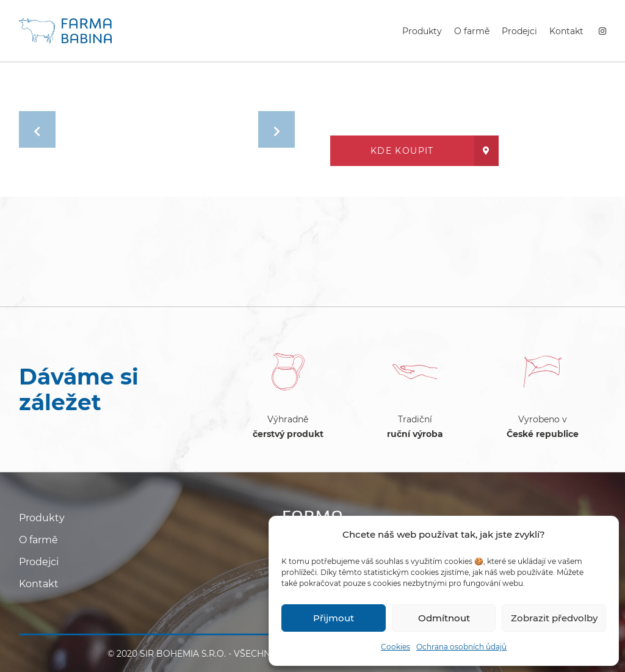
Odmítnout (444, 618)
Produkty (422, 31)
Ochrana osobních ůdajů (461, 647)
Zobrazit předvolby (554, 618)
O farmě (472, 31)
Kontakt (566, 31)
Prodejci (519, 31)
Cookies (396, 647)
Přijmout (334, 618)
